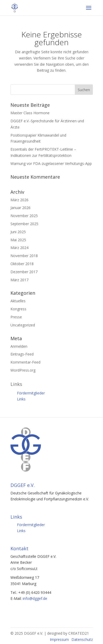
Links (21, 399)
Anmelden (19, 346)
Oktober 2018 (22, 264)
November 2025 (24, 216)
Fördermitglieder (31, 393)
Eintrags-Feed (22, 354)
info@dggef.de (35, 598)
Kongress (18, 309)
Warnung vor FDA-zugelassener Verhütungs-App (51, 163)
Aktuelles (18, 301)
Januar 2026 (20, 208)
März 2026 (19, 200)
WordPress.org (23, 370)
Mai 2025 (18, 240)
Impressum (59, 639)
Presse (16, 317)
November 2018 (24, 256)
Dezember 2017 (24, 272)
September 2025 (24, 224)
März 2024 (19, 248)
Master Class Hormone (30, 113)
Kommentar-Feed (25, 362)
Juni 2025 (18, 232)
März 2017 (19, 280)
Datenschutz (82, 639)
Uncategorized (23, 325)
